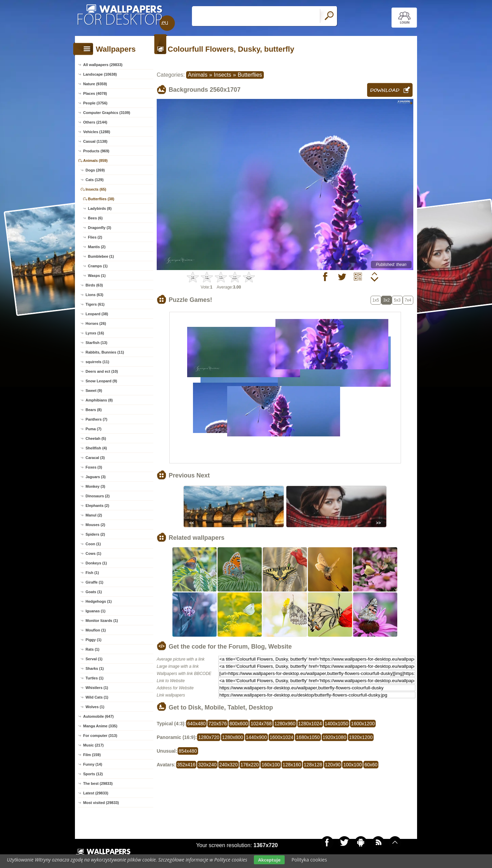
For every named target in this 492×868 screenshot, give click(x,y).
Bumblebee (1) (101, 256)
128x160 (292, 765)
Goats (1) (94, 592)
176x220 (250, 765)
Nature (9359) (95, 84)
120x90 (333, 765)
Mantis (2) (97, 247)
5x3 (397, 300)
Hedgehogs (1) (99, 601)
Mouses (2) (95, 525)
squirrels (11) (97, 362)
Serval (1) (94, 659)
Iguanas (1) (95, 611)
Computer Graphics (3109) (107, 113)
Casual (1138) (95, 141)
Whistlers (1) (97, 688)
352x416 (186, 765)
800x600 (239, 724)
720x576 (218, 724)
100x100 (352, 765)
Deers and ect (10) (102, 371)
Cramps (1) (98, 266)
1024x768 (261, 724)
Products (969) (96, 151)
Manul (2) (94, 515)
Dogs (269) (95, 170)
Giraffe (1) (94, 582)
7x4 (408, 300)
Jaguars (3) (96, 477)
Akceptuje (269, 860)
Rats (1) (92, 649)
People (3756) (95, 103)
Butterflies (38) (101, 199)
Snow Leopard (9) (101, 381)
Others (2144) (95, 122)
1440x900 (257, 737)
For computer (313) (100, 736)
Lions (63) (94, 295)
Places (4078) (95, 93)
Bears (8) (94, 410)
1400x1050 (336, 724)
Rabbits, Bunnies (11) (105, 352)
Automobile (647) (98, 716)
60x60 (371, 765)
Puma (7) (93, 429)
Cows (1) (93, 553)
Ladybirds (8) (100, 208)
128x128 (313, 765)
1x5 (376, 300)
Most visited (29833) (101, 803)
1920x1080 (334, 737)
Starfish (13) (96, 343)
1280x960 (285, 724)
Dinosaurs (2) (98, 496)
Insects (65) (96, 189)
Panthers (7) (96, 419)
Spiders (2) (95, 534)
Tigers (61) (95, 304)
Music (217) (93, 745)
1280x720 (209, 737)
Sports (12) (93, 774)
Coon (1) (93, 544)
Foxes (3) (94, 467)
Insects (223, 75)
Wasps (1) (97, 276)
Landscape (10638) (100, 74)
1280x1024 (310, 724)
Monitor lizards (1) (102, 621)
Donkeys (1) (96, 563)
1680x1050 (308, 737)
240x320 (229, 765)
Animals (198, 75)
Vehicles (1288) (97, 132)
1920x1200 (361, 737)
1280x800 (233, 737)
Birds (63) (94, 285)
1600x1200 (363, 724)
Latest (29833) (96, 793)
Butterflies (250, 75)
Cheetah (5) (96, 438)
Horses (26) (96, 323)
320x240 (207, 765)
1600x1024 (281, 737)
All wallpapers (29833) (103, 65)
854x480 (188, 751)
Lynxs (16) (95, 333)
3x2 (386, 300)
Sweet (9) (94, 391)
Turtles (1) (94, 678)
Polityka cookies (309, 860)
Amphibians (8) (99, 400)
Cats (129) (95, 180)
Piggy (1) (93, 640)
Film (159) (92, 755)
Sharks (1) (95, 668)
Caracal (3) (95, 458)
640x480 (196, 724)
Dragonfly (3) (100, 228)
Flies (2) (95, 237)
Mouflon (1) (96, 630)
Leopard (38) (97, 314)
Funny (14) (93, 764)
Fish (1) (92, 573)
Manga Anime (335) (100, 726)
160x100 (271, 765)
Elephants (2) (97, 506)
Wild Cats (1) (97, 697)
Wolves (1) (95, 707)
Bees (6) (95, 218)
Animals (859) (95, 161)
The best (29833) (98, 783)
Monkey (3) (95, 486)
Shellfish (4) (96, 448)
